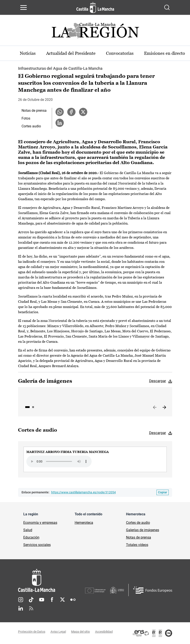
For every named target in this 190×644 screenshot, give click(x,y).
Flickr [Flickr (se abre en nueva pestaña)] (73, 600)
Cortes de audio (138, 523)
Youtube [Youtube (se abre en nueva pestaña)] (42, 600)
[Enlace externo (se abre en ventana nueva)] (152, 633)
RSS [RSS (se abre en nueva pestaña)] (31, 608)
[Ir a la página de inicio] (95, 7)
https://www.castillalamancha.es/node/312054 (83, 492)
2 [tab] (33, 407)
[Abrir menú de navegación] (24, 7)
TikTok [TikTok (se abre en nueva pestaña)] (31, 600)
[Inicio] (52, 580)
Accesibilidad (104, 632)
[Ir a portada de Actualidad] (95, 32)
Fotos (26, 118)
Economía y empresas (40, 523)
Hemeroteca (84, 523)
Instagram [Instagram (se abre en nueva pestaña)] (21, 600)
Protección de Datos (32, 632)
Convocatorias (120, 53)
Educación (31, 537)
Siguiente (164, 408)
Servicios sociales (37, 545)
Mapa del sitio (81, 632)
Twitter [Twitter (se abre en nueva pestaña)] (62, 600)
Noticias (28, 53)
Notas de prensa (34, 111)
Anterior (155, 408)
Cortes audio (31, 126)
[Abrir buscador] (167, 7)
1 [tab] (27, 407)
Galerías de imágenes (143, 530)
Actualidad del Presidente (71, 53)
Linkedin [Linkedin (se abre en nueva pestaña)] (21, 608)
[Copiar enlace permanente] (163, 492)
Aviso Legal (58, 632)
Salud (28, 530)
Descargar (158, 381)
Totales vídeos (137, 545)
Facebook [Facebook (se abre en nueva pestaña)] (52, 600)
